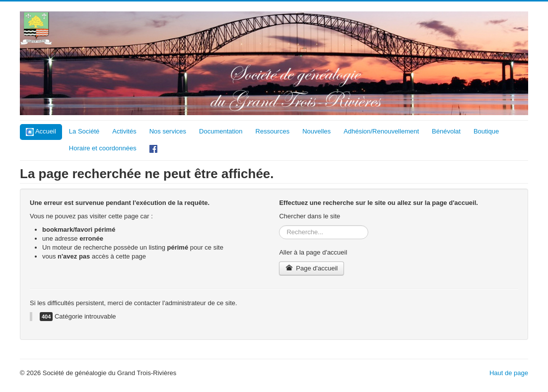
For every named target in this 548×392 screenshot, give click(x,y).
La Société (84, 131)
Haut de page (509, 373)
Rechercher (279, 226)
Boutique (486, 131)
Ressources (273, 131)
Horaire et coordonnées (103, 148)
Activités (124, 131)
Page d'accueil (311, 268)
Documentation (221, 131)
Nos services (168, 131)
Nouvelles (316, 131)
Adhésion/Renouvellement (381, 131)
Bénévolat (446, 131)
